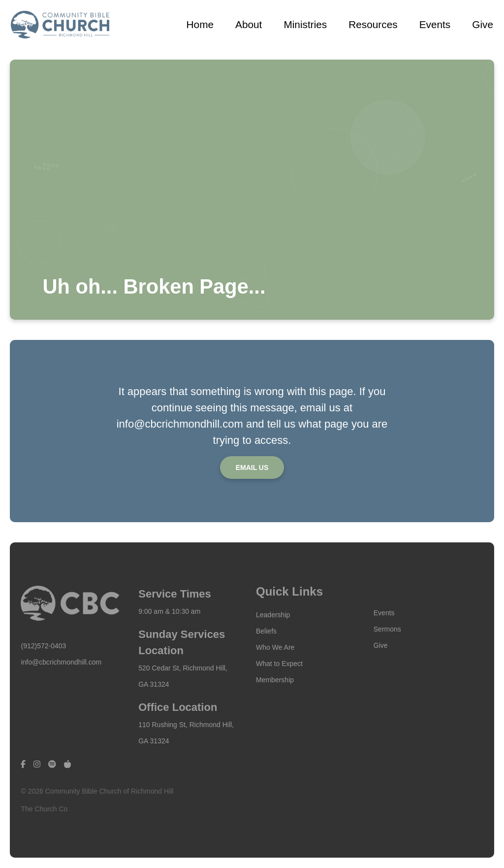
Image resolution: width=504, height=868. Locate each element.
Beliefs (266, 631)
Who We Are (275, 647)
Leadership (273, 615)
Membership (275, 680)
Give (381, 645)
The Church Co (44, 809)
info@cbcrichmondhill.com (61, 662)
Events (384, 613)
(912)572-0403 (43, 646)
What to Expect (279, 664)
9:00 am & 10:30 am (169, 611)
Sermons (387, 629)
